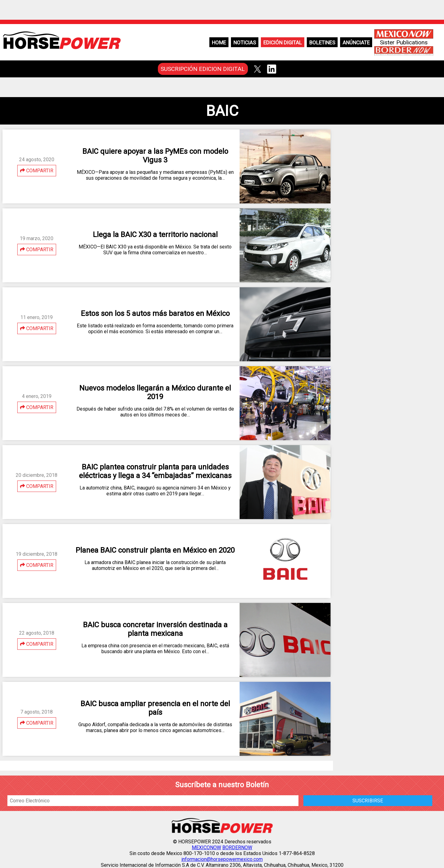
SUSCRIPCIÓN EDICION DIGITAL (203, 69)
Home (219, 43)
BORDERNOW (237, 848)
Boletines (322, 43)
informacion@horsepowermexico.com (222, 859)
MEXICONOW (206, 848)
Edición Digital (283, 43)
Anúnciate (356, 43)
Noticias (245, 43)
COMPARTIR (37, 171)
